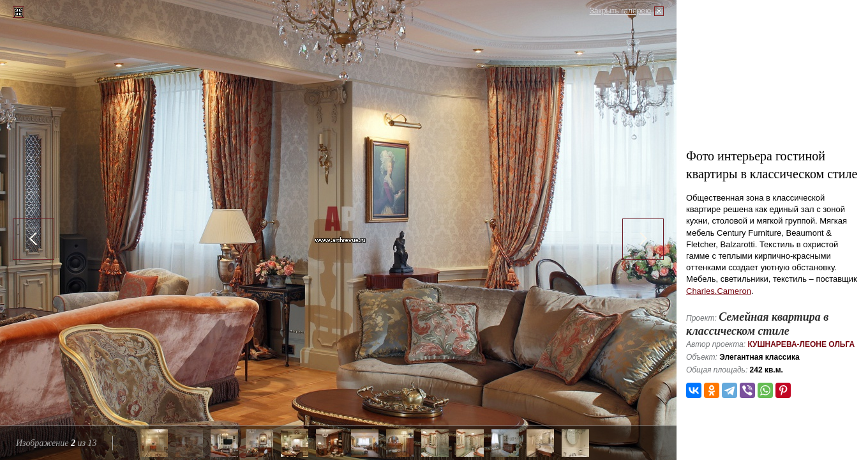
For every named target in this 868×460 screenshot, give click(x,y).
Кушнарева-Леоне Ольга (801, 344)
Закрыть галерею (620, 11)
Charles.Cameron (719, 291)
